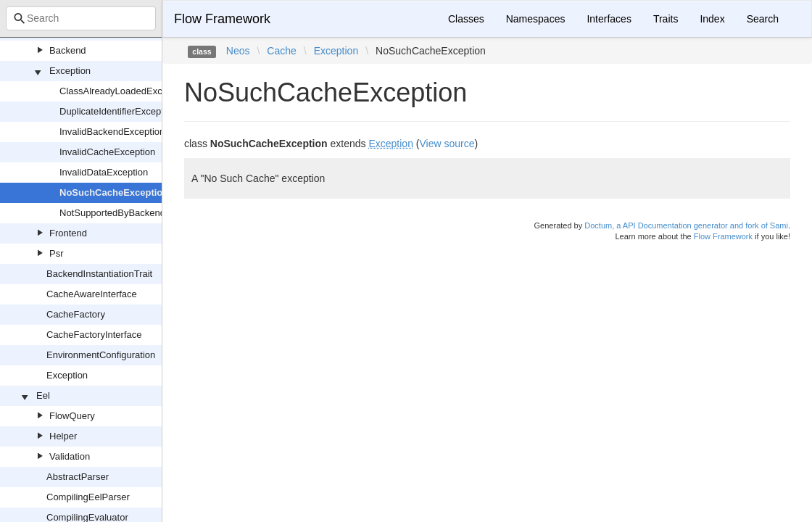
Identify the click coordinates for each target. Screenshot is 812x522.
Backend (68, 50)
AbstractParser (78, 477)
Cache (281, 51)
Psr (57, 253)
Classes (466, 19)
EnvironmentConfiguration (101, 355)
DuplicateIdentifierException (118, 111)
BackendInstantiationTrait (99, 274)
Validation (70, 456)
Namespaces (536, 19)
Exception (70, 71)
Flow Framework (222, 19)
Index (712, 19)
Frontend (68, 233)
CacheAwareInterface (92, 294)
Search (763, 19)
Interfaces (609, 19)
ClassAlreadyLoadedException (124, 91)
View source (447, 144)
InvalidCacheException (107, 152)
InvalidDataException (104, 172)
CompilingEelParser (88, 497)
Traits (666, 19)
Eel (43, 395)
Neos (238, 51)
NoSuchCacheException (114, 192)
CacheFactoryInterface (94, 335)
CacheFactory (76, 314)
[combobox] (81, 18)
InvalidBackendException (112, 132)
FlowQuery (72, 416)
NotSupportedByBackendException (133, 213)
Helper (63, 436)
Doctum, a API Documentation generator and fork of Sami (686, 225)
